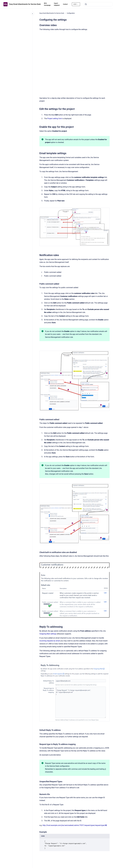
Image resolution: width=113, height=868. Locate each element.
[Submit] (86, 4)
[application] (112, 867)
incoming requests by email (50, 641)
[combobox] (98, 4)
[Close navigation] (33, 14)
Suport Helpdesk (57, 4)
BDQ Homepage (47, 4)
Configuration (71, 13)
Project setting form (55, 119)
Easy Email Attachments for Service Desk (25, 4)
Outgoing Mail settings (48, 634)
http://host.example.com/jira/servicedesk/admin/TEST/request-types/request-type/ (75, 825)
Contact (65, 4)
